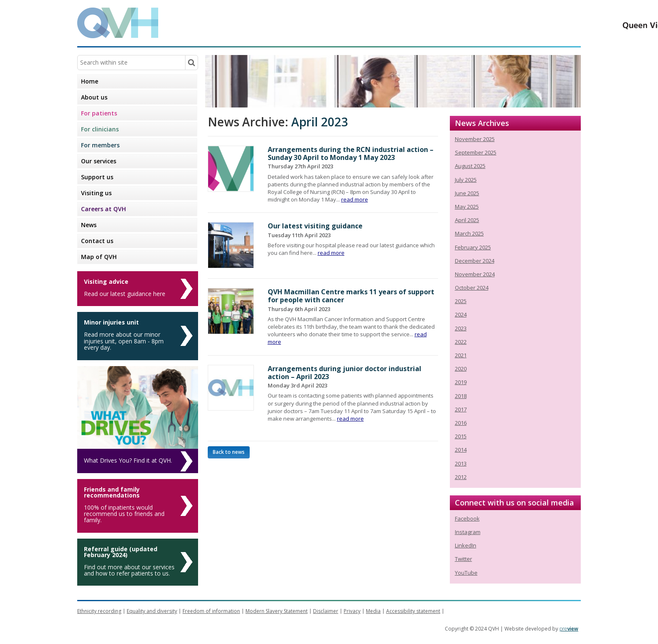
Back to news (229, 452)
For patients (99, 113)
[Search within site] (191, 63)
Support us (97, 177)
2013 (461, 463)
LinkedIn (466, 545)
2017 (461, 409)
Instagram (468, 532)
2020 (461, 369)
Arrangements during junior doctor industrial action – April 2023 (345, 373)
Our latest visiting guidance (315, 226)
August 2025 (470, 166)
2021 (461, 355)
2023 (461, 328)
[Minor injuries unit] (138, 336)
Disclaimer (326, 611)
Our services (99, 161)
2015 (461, 436)
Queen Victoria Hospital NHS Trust (499, 22)
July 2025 (466, 180)
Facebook (467, 518)
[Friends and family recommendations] (138, 506)
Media (373, 611)
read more (355, 199)
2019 (461, 382)
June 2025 (467, 193)
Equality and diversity (152, 611)
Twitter (463, 559)
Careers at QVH (103, 209)
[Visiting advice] (138, 289)
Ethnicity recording (99, 611)
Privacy (352, 611)
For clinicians (100, 129)
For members (100, 145)
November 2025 (475, 139)
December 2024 (475, 261)
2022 (461, 342)
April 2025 (467, 220)
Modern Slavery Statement (277, 611)
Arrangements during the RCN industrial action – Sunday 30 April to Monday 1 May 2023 (351, 153)
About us (94, 97)
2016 (461, 423)
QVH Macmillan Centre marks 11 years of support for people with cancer (351, 296)
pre (569, 629)
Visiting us (96, 193)
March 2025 (469, 233)
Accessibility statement (413, 611)
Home (90, 81)
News (89, 225)
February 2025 (473, 247)
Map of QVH (99, 257)
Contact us (97, 241)
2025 (461, 301)
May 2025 (467, 207)
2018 (461, 396)
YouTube (466, 573)
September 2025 (476, 152)
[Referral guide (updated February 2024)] (138, 562)
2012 (461, 477)
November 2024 (475, 274)
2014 (461, 450)
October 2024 (472, 288)
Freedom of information (211, 611)
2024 (461, 314)
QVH (118, 23)
